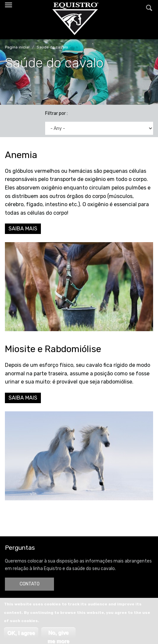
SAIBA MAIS (23, 229)
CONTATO (30, 584)
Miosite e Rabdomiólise (53, 349)
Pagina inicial (17, 47)
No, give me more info (58, 634)
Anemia (21, 155)
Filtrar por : (56, 113)
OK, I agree (21, 633)
